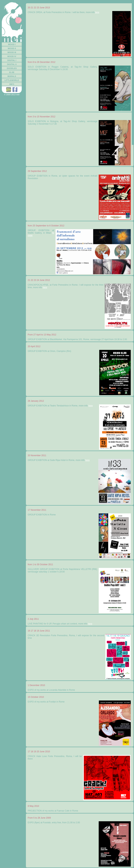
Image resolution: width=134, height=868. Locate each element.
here (97, 12)
